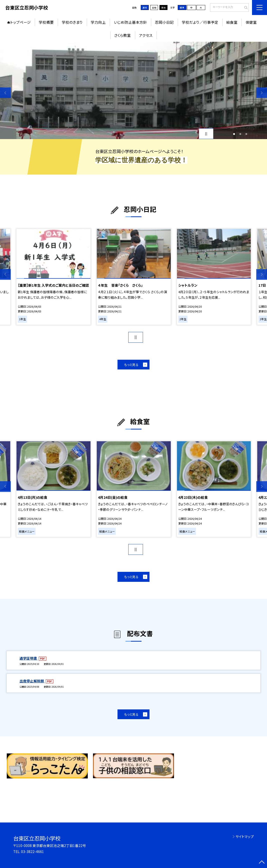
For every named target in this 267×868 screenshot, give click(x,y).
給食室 (232, 22)
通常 (145, 8)
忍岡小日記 (164, 22)
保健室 (251, 22)
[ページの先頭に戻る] (262, 863)
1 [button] (234, 134)
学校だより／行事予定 (200, 22)
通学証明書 (29, 658)
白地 (154, 8)
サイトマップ (245, 836)
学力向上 (98, 22)
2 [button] (240, 134)
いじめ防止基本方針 (130, 22)
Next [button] (262, 93)
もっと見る (131, 365)
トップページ (20, 22)
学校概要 (46, 22)
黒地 (163, 8)
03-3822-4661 (32, 851)
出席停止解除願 (32, 681)
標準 (182, 8)
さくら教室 (122, 35)
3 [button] (246, 134)
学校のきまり (72, 22)
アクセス (146, 35)
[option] (133, 90)
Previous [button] (5, 93)
